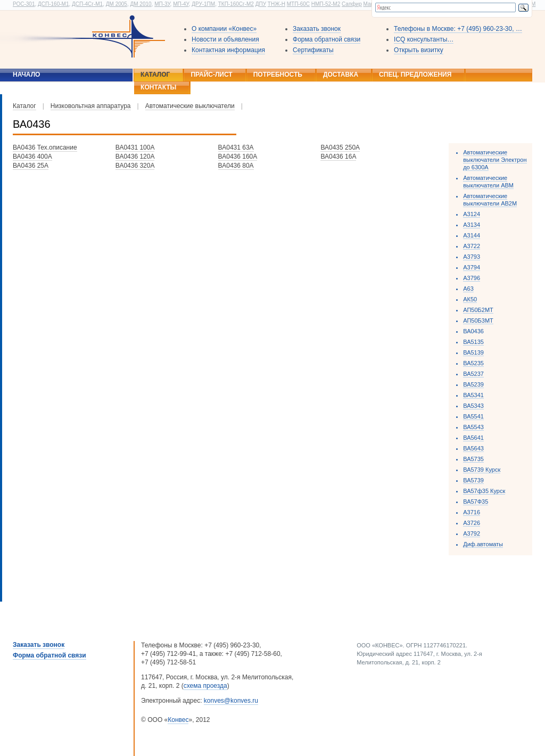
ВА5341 (473, 395)
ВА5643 (473, 448)
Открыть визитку (419, 50)
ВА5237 (473, 374)
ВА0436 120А (135, 157)
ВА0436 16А (338, 157)
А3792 (472, 533)
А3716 (472, 512)
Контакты (158, 87)
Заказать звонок (317, 29)
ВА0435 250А (340, 147)
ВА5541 (473, 416)
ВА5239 (473, 384)
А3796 (472, 278)
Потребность (278, 75)
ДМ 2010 (141, 4)
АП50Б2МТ (478, 310)
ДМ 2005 (117, 4)
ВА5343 (473, 406)
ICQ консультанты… (424, 39)
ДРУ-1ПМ (203, 4)
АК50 (470, 299)
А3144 (472, 235)
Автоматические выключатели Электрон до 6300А (495, 160)
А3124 (472, 214)
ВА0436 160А (238, 157)
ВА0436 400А (32, 157)
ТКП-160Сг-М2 (236, 4)
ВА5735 (473, 459)
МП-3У (162, 4)
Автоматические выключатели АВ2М (490, 200)
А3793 (472, 257)
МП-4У (181, 4)
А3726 (472, 523)
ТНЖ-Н (276, 4)
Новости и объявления (225, 39)
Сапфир (352, 4)
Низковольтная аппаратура (91, 106)
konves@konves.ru (231, 701)
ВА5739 (473, 480)
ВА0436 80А (236, 166)
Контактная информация (228, 50)
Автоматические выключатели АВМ (488, 182)
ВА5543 (473, 427)
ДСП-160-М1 (53, 4)
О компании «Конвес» (224, 29)
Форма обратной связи (327, 39)
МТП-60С (298, 4)
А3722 (472, 246)
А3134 (472, 225)
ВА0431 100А (135, 147)
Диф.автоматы (483, 544)
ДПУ (261, 4)
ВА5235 (473, 363)
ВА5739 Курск (482, 470)
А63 (468, 289)
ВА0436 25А (31, 166)
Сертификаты (313, 50)
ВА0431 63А (236, 147)
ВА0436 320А (135, 166)
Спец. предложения (415, 75)
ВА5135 (473, 342)
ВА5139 (473, 352)
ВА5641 (473, 438)
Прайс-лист (211, 75)
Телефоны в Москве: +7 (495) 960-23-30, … (458, 29)
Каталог (155, 75)
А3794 (472, 267)
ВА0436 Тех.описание (45, 147)
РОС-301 (24, 4)
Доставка (341, 75)
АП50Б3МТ (478, 321)
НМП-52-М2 (326, 4)
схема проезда (205, 686)
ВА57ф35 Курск (484, 491)
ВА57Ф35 (476, 502)
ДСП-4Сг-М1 (87, 4)
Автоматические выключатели (190, 106)
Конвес (178, 720)
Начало (26, 75)
